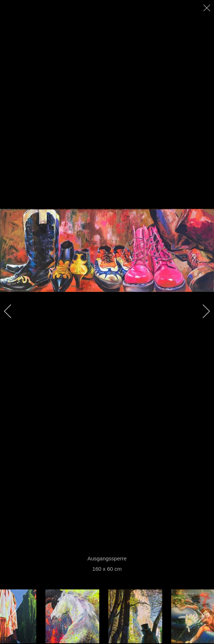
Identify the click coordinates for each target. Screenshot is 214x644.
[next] (201, 311)
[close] (208, 8)
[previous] (13, 311)
